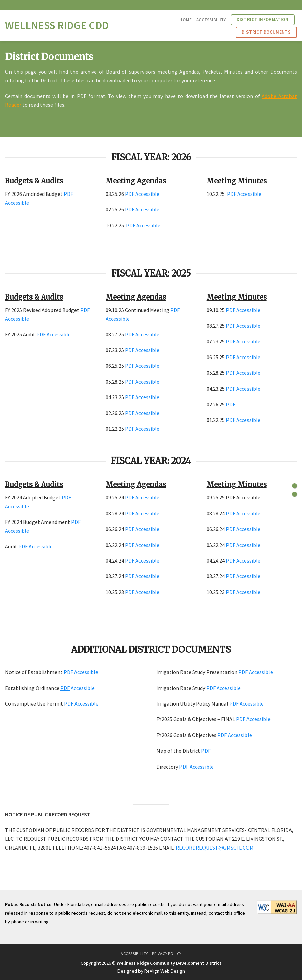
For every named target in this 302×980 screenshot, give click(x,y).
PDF (68, 194)
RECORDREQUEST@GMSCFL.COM (215, 848)
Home (186, 20)
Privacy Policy (167, 953)
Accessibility (211, 20)
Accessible (17, 203)
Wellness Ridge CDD (57, 25)
